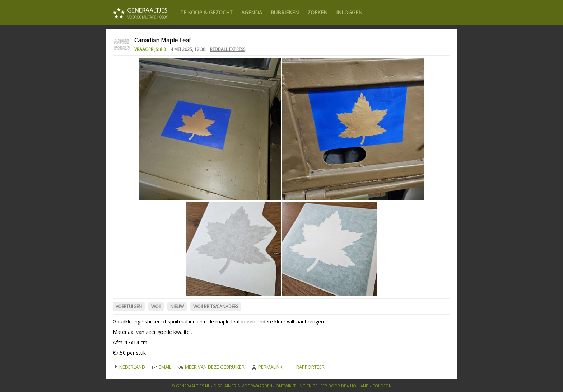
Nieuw (177, 306)
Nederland (129, 367)
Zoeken (317, 12)
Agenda (252, 12)
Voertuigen (129, 306)
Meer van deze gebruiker (211, 367)
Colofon (382, 386)
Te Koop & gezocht (206, 12)
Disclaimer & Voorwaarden (243, 386)
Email (162, 367)
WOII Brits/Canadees (216, 306)
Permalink (267, 367)
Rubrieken (285, 12)
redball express (228, 49)
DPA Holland (355, 386)
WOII (156, 306)
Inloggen (349, 12)
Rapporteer (307, 367)
